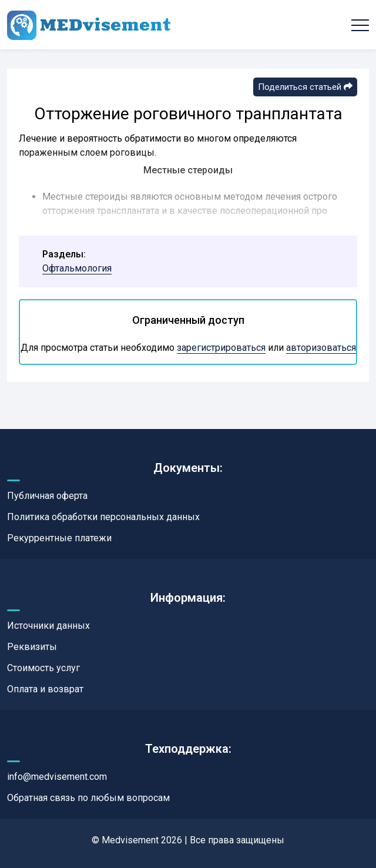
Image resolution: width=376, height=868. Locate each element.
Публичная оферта (47, 496)
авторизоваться (321, 348)
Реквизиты (32, 647)
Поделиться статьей (305, 87)
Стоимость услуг (43, 668)
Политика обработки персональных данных (103, 517)
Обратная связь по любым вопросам (88, 798)
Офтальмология (77, 268)
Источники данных (48, 626)
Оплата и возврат (45, 689)
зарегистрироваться (221, 348)
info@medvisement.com (57, 777)
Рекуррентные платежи (59, 538)
